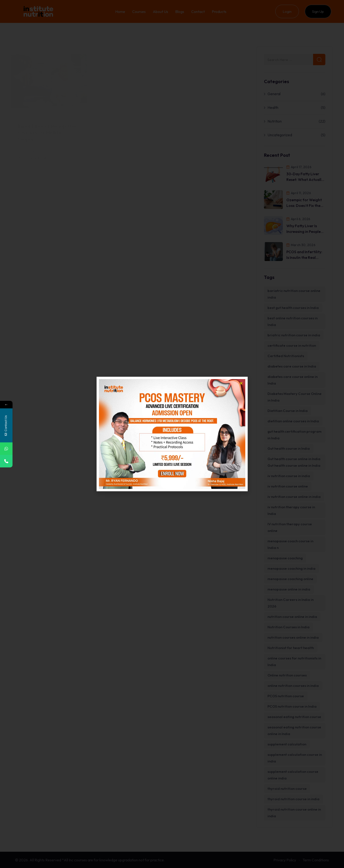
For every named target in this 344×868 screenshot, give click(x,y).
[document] (172, 434)
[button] (241, 383)
